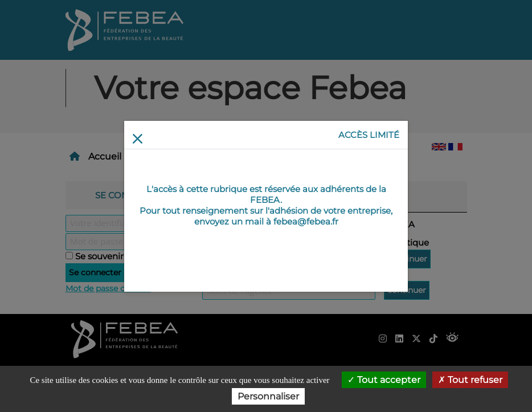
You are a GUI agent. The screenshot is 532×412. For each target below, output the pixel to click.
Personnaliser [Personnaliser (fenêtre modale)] (268, 396)
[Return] (138, 139)
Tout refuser (470, 380)
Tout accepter (384, 380)
